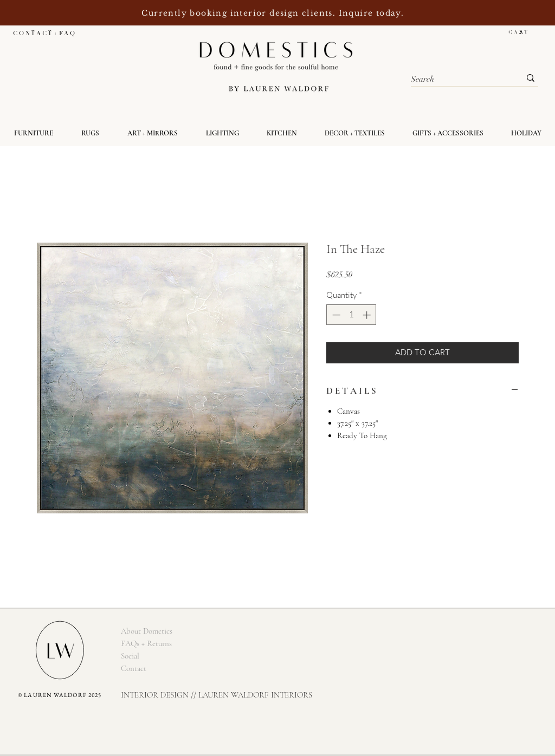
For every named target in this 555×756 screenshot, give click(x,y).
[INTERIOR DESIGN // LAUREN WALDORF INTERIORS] (217, 695)
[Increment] (368, 315)
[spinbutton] (351, 315)
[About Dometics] (146, 631)
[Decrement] (335, 315)
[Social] (130, 656)
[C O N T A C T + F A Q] (43, 33)
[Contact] (133, 669)
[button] (523, 32)
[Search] (457, 79)
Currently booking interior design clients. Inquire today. (274, 13)
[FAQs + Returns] (146, 644)
